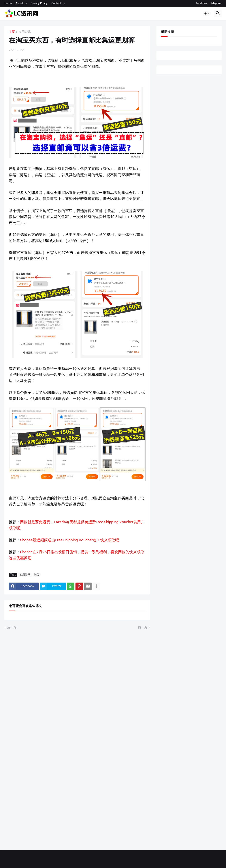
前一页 (143, 627)
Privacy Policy (39, 3)
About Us (21, 3)
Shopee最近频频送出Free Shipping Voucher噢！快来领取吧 (70, 540)
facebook (202, 3)
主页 (12, 32)
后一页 (12, 627)
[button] (207, 13)
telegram (216, 3)
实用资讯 (25, 32)
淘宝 (37, 575)
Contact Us (58, 3)
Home (8, 3)
